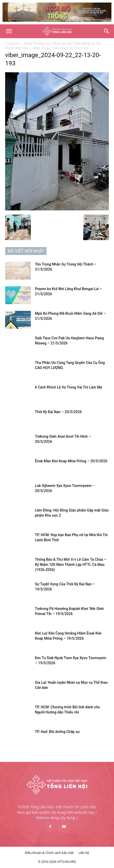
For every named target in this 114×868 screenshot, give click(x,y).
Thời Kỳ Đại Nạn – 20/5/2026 (58, 412)
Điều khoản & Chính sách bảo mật (49, 853)
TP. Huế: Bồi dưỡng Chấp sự (57, 732)
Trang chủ (12, 43)
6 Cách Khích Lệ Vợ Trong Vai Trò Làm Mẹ (69, 387)
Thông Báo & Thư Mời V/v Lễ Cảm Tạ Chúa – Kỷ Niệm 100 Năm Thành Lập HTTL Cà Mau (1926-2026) (71, 565)
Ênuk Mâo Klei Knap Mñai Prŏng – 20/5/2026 (71, 461)
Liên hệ (84, 853)
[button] (9, 31)
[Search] (107, 31)
